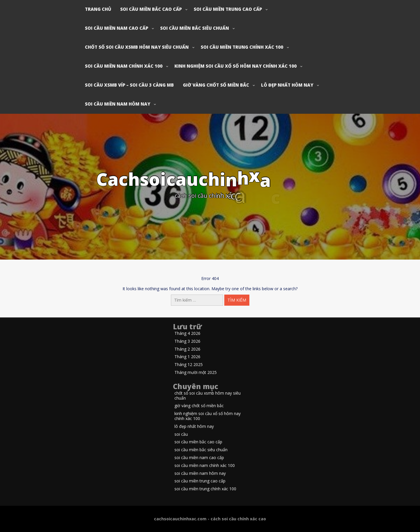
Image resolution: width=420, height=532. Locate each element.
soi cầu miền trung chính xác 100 (242, 47)
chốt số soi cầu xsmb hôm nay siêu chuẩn (137, 47)
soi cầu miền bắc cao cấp (151, 9)
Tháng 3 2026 (187, 341)
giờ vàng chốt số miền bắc (216, 85)
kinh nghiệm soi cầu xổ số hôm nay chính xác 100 (236, 66)
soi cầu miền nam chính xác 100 (124, 66)
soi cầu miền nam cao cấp (117, 28)
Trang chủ (98, 9)
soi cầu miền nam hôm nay (118, 104)
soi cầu (181, 434)
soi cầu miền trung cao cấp (228, 9)
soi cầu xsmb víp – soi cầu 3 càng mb (129, 85)
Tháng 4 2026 (187, 334)
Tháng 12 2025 (189, 365)
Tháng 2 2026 (187, 349)
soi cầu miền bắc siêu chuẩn (195, 28)
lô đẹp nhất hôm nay (287, 85)
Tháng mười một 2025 (196, 373)
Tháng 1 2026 (187, 357)
